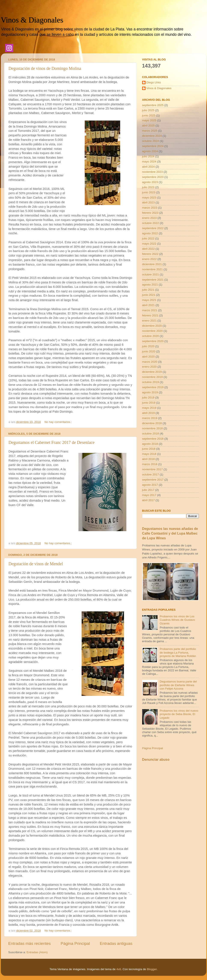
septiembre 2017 (153, 480)
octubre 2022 (151, 223)
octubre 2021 (151, 274)
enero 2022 (149, 259)
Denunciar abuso (156, 760)
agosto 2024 (150, 151)
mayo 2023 (149, 198)
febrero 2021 (150, 315)
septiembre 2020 (153, 341)
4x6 (119, 969)
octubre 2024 (151, 141)
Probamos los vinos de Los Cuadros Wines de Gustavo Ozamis (177, 620)
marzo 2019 (150, 418)
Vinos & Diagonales (32, 20)
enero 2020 (149, 367)
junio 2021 (149, 295)
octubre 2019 (151, 382)
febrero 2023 (150, 213)
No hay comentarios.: (59, 422)
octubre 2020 (151, 336)
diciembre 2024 (152, 136)
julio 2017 (148, 490)
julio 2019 (148, 398)
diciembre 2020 (152, 326)
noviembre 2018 (153, 428)
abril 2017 (148, 500)
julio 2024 (148, 156)
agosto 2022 (150, 233)
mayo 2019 (149, 408)
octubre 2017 (151, 474)
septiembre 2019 (153, 387)
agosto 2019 (150, 392)
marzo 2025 (150, 131)
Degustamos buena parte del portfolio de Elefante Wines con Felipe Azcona (178, 685)
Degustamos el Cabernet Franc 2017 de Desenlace (52, 442)
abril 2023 (148, 202)
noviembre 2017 (153, 469)
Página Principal (75, 943)
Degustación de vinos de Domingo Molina (45, 68)
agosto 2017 (150, 485)
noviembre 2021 (153, 269)
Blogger (152, 969)
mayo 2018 (149, 454)
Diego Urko (154, 82)
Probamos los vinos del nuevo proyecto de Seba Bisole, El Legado (179, 714)
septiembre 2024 (153, 146)
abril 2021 (148, 305)
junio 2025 (149, 115)
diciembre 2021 (152, 264)
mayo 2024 (149, 162)
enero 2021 (149, 321)
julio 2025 (148, 110)
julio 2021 (148, 290)
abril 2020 (148, 357)
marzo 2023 (150, 208)
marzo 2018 (150, 464)
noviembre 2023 (153, 172)
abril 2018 (148, 459)
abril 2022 (148, 249)
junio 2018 (149, 449)
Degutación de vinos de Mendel (36, 564)
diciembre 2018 (152, 423)
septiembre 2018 (153, 439)
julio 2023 (148, 187)
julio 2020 (148, 346)
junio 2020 (149, 351)
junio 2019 (149, 403)
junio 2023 (149, 192)
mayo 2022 (149, 244)
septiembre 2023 (153, 177)
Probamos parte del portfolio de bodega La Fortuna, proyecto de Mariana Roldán (178, 652)
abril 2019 (148, 413)
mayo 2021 (149, 300)
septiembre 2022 (153, 228)
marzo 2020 (150, 362)
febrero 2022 (150, 254)
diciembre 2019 (152, 372)
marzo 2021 (150, 310)
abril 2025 (148, 126)
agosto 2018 (150, 444)
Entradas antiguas (116, 943)
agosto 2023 (150, 182)
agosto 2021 (150, 285)
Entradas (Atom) (37, 952)
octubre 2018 (151, 434)
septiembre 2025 (153, 105)
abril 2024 (148, 167)
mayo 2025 (149, 120)
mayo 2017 (149, 495)
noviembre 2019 (153, 377)
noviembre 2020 (153, 331)
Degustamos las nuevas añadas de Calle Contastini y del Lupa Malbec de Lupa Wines (170, 533)
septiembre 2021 (153, 280)
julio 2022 (148, 238)
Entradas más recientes (30, 943)
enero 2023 (149, 218)
